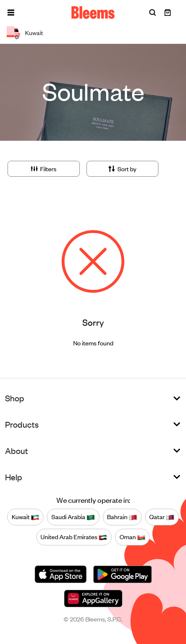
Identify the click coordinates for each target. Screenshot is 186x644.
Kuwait (25, 517)
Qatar (162, 517)
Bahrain (122, 517)
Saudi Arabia (73, 517)
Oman (132, 537)
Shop (15, 398)
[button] (11, 13)
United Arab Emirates (74, 537)
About (17, 450)
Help (14, 477)
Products (22, 424)
